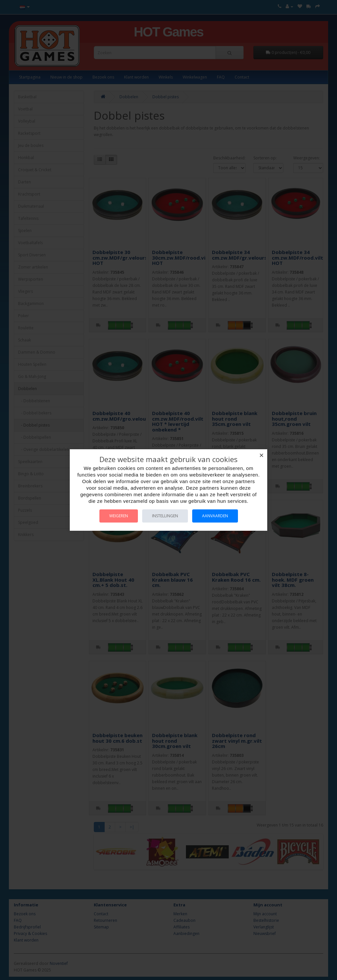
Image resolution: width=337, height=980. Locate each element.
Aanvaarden (215, 516)
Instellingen (165, 516)
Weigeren (119, 516)
